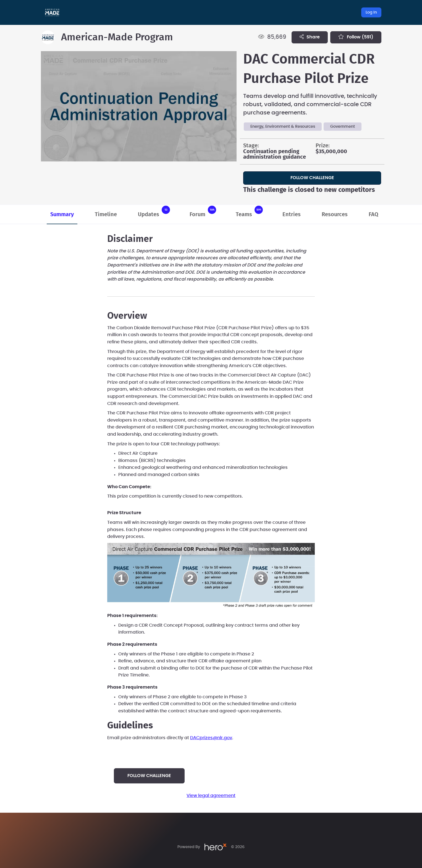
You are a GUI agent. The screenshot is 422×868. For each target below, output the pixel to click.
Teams (249, 211)
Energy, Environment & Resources (283, 127)
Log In (371, 12)
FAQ (373, 215)
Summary (62, 215)
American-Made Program (117, 37)
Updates (154, 211)
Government (343, 127)
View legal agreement (211, 796)
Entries (292, 215)
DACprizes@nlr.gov (211, 738)
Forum (203, 211)
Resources (335, 215)
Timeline (106, 215)
